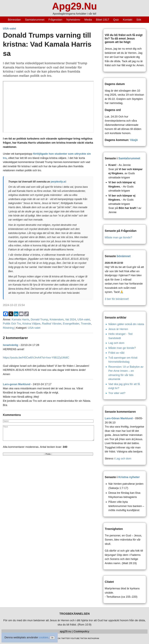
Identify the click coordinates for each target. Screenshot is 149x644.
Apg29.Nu (74, 6)
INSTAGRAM (93, 638)
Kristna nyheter (129, 477)
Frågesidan (55, 20)
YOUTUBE (75, 638)
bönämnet (124, 256)
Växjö (134, 140)
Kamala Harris (20, 319)
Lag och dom (116, 343)
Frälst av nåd (116, 353)
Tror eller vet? (117, 393)
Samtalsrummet (35, 20)
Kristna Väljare (31, 324)
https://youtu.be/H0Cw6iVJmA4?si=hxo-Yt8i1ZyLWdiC (36, 357)
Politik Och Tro (12, 324)
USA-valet (9, 28)
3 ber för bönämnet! (117, 299)
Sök (139, 20)
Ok (52, 638)
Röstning (8, 328)
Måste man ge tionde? (118, 237)
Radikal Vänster (52, 324)
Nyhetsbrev (73, 20)
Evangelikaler (71, 324)
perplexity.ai (58, 182)
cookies (44, 637)
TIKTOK (84, 638)
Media (88, 20)
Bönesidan (14, 20)
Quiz (116, 20)
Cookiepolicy (81, 631)
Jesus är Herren (118, 329)
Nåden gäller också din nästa (126, 324)
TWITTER (65, 638)
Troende (86, 324)
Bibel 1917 (103, 20)
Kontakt (128, 20)
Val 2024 (71, 319)
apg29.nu (66, 631)
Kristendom (57, 319)
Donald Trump (39, 319)
